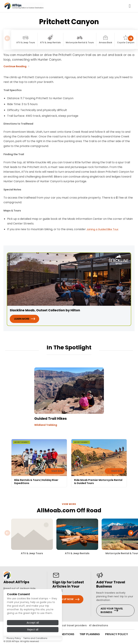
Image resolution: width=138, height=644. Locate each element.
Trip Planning (90, 634)
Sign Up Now (65, 599)
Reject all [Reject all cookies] (33, 630)
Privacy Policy (117, 634)
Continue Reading (17, 66)
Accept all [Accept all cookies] (33, 623)
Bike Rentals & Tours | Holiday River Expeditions (36, 482)
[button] (131, 40)
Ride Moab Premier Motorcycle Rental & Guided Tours (98, 482)
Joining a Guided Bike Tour (102, 229)
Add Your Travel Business (112, 610)
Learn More (22, 319)
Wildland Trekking (46, 425)
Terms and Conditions (35, 638)
